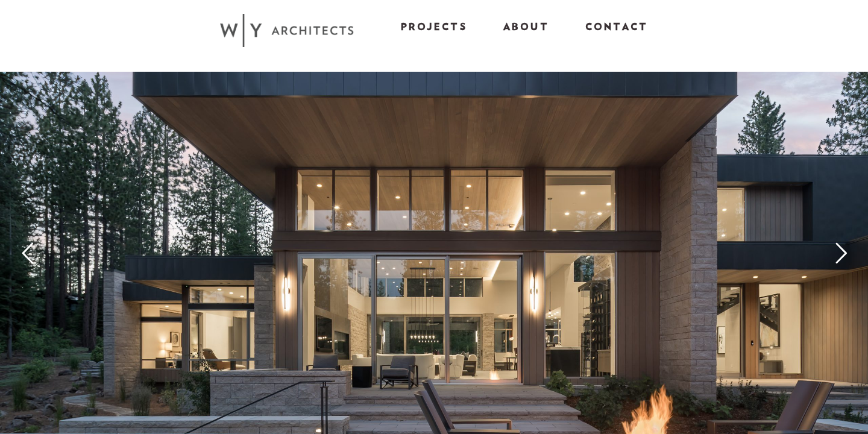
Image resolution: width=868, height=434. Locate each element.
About (526, 27)
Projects (434, 27)
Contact (617, 27)
